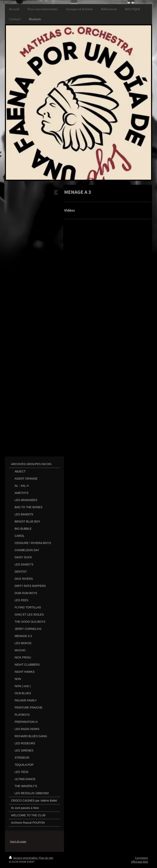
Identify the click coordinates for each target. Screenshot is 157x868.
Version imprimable (23, 858)
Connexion (141, 858)
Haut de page (18, 841)
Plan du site (46, 858)
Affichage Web (140, 862)
